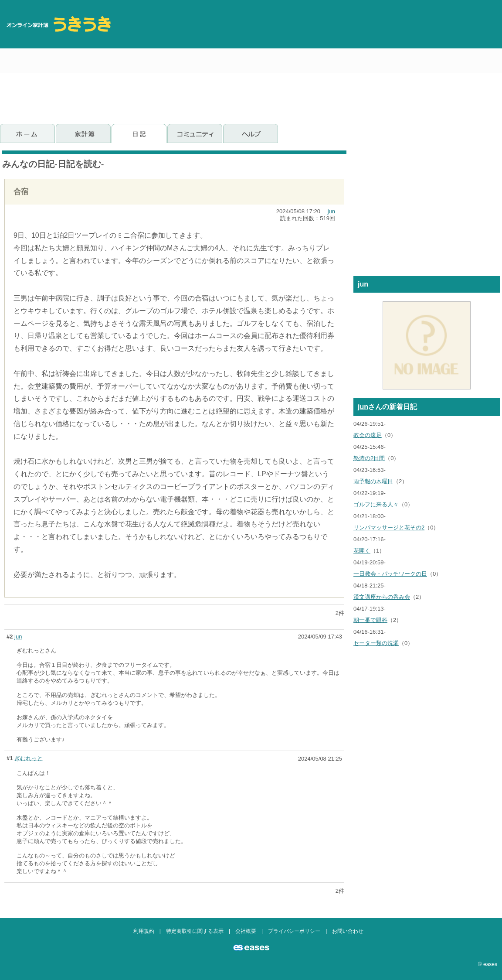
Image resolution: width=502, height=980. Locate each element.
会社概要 (246, 931)
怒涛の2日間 (369, 458)
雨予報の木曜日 (373, 481)
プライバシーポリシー (294, 931)
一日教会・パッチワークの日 (390, 574)
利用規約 (144, 931)
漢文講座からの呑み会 (382, 597)
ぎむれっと (29, 758)
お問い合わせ (348, 931)
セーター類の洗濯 (376, 643)
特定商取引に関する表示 (195, 931)
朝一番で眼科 (370, 620)
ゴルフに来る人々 (376, 504)
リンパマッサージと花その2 (389, 528)
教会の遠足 (368, 435)
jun (331, 211)
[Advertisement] (446, 59)
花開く (362, 551)
